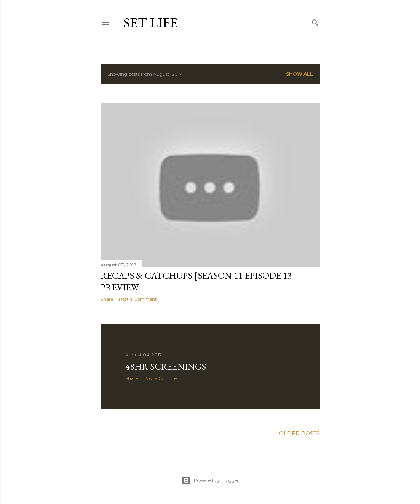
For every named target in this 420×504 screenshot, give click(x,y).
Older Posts (299, 434)
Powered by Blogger (210, 480)
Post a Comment (138, 299)
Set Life (150, 23)
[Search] (315, 21)
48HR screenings (166, 366)
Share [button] (107, 299)
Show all (299, 74)
